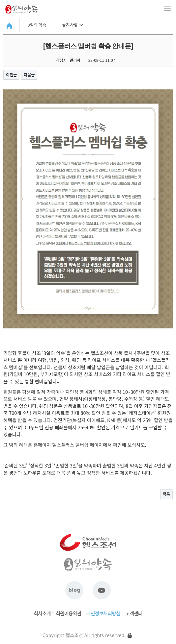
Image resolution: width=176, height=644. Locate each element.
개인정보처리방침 (103, 613)
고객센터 (134, 613)
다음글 (29, 74)
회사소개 (42, 613)
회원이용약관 (68, 613)
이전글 (11, 74)
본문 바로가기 (0, 0)
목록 (166, 494)
